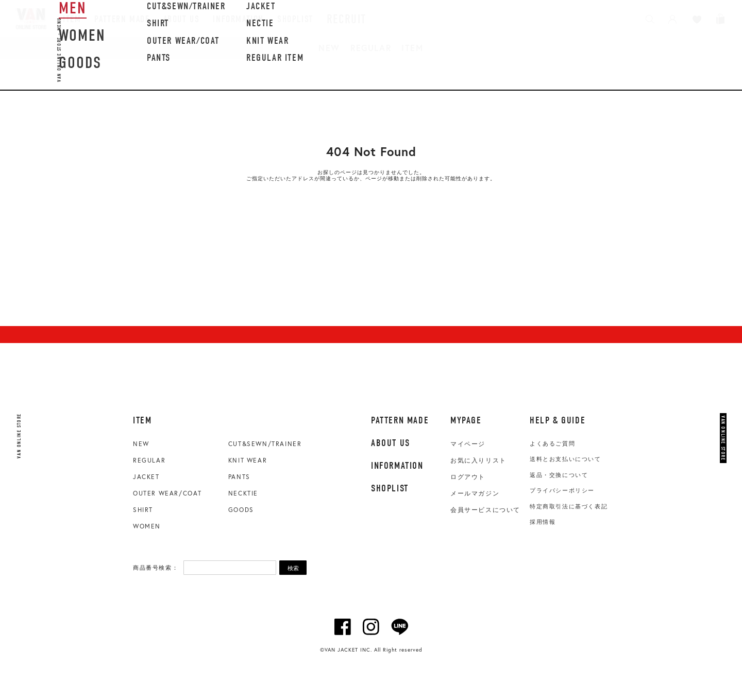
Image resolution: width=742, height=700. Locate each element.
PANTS (239, 477)
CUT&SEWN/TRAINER (265, 444)
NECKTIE (243, 493)
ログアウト (468, 477)
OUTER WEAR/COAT (167, 493)
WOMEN (147, 526)
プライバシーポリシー (562, 490)
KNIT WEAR (248, 460)
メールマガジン (475, 493)
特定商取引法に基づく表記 (569, 506)
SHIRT (143, 510)
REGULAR (371, 48)
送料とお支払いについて (566, 459)
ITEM (412, 48)
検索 (293, 568)
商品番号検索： (156, 568)
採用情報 (543, 522)
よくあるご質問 (552, 443)
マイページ (468, 444)
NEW (329, 48)
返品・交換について (559, 475)
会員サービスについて (485, 510)
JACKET (146, 477)
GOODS (241, 510)
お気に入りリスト (478, 460)
